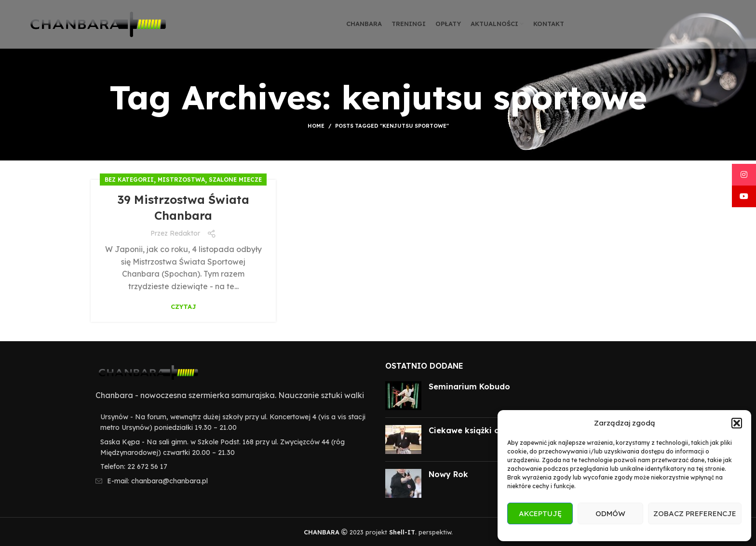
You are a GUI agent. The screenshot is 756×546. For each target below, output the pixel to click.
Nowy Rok (448, 474)
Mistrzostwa (181, 180)
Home (316, 126)
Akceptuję (540, 513)
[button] (737, 423)
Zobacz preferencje (695, 513)
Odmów (610, 513)
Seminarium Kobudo (469, 386)
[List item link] (231, 466)
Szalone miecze (235, 180)
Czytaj (183, 307)
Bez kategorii (129, 180)
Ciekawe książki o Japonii (480, 430)
